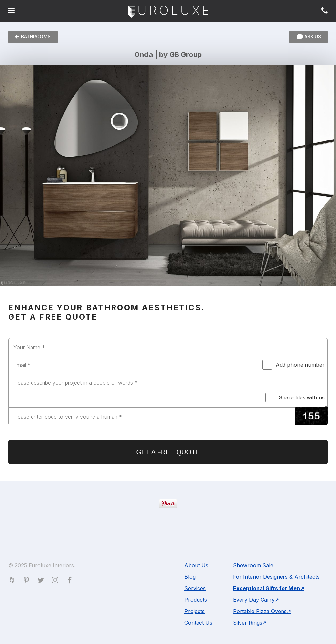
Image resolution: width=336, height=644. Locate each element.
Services (195, 588)
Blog (190, 577)
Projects (195, 611)
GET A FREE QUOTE (168, 452)
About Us (196, 565)
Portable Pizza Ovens (260, 611)
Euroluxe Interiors (168, 12)
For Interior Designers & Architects (276, 577)
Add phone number (294, 365)
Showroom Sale (253, 565)
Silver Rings (248, 623)
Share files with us (295, 397)
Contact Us (198, 623)
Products (196, 600)
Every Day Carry (254, 600)
